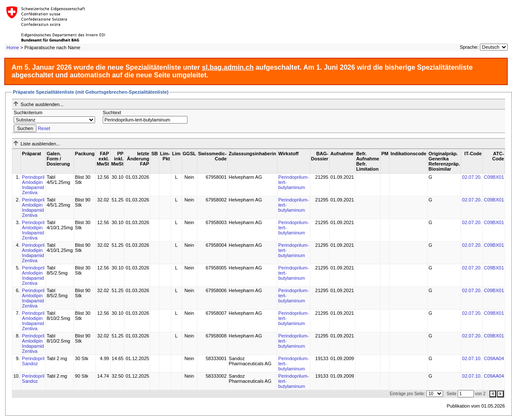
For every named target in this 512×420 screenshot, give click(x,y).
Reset (44, 128)
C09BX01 (494, 177)
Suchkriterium (28, 112)
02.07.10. (472, 358)
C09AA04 (494, 358)
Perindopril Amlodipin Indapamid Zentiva (33, 185)
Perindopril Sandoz (33, 361)
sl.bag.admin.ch (228, 67)
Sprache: (469, 47)
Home (13, 47)
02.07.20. (472, 177)
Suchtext (112, 112)
